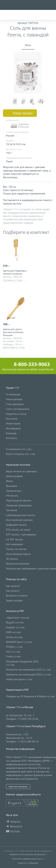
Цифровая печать (16, 525)
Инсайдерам (13, 428)
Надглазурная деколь (19, 501)
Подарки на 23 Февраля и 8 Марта (30, 696)
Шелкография (14, 476)
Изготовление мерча (18, 554)
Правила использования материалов (27, 854)
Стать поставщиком (18, 409)
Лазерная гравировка (19, 505)
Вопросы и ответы (17, 596)
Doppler (15, 627)
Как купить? (13, 586)
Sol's (13, 652)
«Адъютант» (18, 618)
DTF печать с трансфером (21, 535)
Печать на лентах (16, 549)
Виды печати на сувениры (21, 471)
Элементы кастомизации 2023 (28, 670)
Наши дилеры (14, 399)
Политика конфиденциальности (27, 859)
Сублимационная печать (21, 515)
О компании (13, 394)
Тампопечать (14, 491)
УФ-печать (12, 496)
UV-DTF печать (14, 539)
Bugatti (15, 622)
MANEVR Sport (19, 642)
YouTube (13, 831)
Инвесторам (13, 423)
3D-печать (12, 559)
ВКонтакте (14, 826)
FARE (13, 632)
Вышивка (11, 486)
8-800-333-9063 (28, 364)
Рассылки (12, 419)
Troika (13, 656)
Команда (11, 433)
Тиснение (12, 510)
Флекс (10, 481)
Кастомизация (14, 544)
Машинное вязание (18, 564)
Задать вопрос (14, 601)
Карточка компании (18, 787)
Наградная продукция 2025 (22, 663)
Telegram (13, 822)
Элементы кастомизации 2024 (28, 674)
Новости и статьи (16, 414)
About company (21, 454)
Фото (28, 45)
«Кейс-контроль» (19, 679)
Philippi (14, 647)
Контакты (12, 438)
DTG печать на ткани (18, 530)
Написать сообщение (28, 863)
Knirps (14, 637)
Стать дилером (15, 404)
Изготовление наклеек (19, 520)
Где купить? (13, 591)
